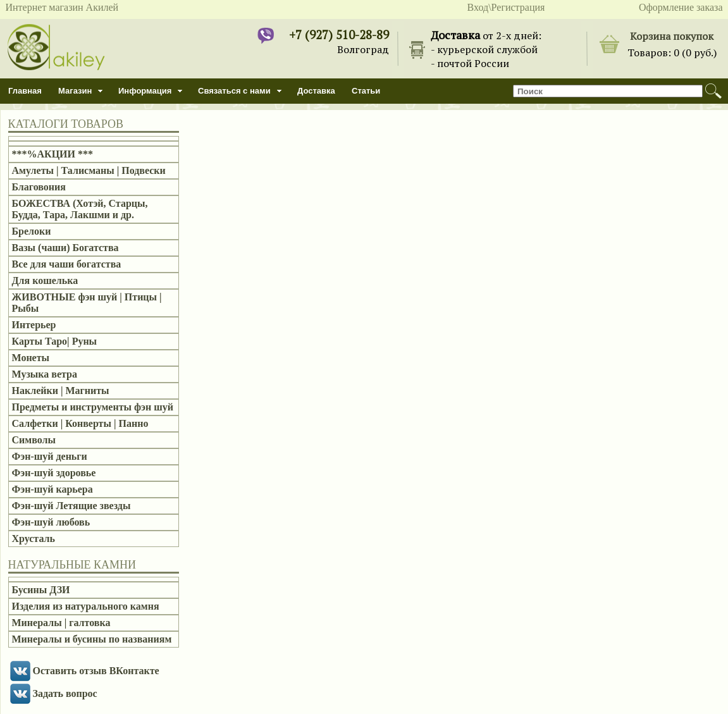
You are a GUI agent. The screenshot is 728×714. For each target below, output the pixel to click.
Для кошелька (45, 280)
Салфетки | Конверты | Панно (80, 423)
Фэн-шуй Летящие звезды (71, 506)
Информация (145, 91)
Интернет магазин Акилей (62, 7)
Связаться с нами (234, 91)
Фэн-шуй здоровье (54, 473)
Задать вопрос (65, 693)
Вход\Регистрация (506, 7)
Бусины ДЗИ (41, 590)
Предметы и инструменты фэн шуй (93, 407)
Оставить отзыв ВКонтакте (96, 671)
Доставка (316, 91)
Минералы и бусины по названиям (92, 639)
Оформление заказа (681, 7)
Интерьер (34, 325)
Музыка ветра (45, 374)
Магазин (75, 91)
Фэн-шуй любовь (51, 522)
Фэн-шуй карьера (52, 489)
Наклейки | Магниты (61, 391)
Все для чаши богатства (67, 264)
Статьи (366, 91)
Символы (34, 440)
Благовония (39, 187)
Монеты (31, 358)
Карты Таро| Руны (55, 341)
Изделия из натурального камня (86, 606)
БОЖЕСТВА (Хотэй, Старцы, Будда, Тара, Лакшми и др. (80, 209)
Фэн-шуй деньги (50, 456)
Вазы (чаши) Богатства (65, 248)
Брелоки (32, 231)
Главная (25, 91)
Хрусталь (34, 539)
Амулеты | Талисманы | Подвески (89, 170)
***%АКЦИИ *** (53, 154)
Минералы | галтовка (61, 623)
